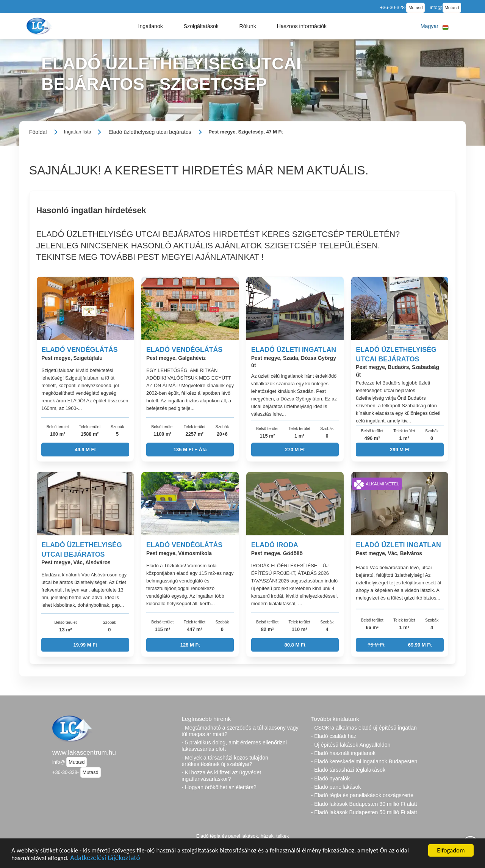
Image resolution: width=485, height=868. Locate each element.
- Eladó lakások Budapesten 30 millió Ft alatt (364, 804)
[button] (150, 26)
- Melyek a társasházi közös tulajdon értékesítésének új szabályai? (225, 761)
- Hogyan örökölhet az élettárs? (219, 787)
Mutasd (416, 8)
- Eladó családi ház (334, 736)
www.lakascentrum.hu (84, 752)
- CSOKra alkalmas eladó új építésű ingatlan (364, 728)
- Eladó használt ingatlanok (343, 753)
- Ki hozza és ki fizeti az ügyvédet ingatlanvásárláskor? (221, 776)
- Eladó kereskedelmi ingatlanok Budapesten (364, 761)
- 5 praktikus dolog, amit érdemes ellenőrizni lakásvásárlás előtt (234, 746)
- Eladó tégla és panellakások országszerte (362, 795)
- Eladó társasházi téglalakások (348, 770)
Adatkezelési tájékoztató (105, 859)
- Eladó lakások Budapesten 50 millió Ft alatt (364, 812)
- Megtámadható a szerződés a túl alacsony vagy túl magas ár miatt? (240, 731)
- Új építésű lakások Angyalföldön (351, 745)
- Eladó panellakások (336, 787)
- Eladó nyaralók (331, 779)
